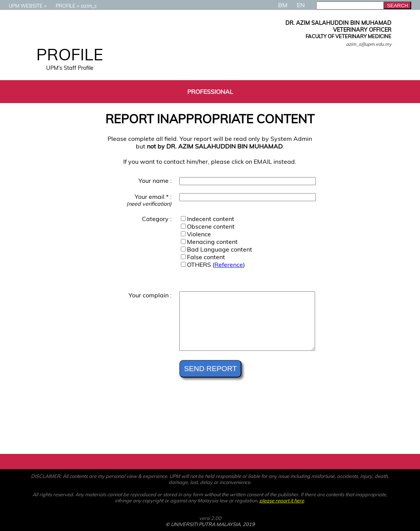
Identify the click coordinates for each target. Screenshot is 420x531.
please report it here (282, 500)
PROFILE (62, 6)
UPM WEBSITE (22, 6)
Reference (229, 265)
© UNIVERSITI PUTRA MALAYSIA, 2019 (210, 524)
